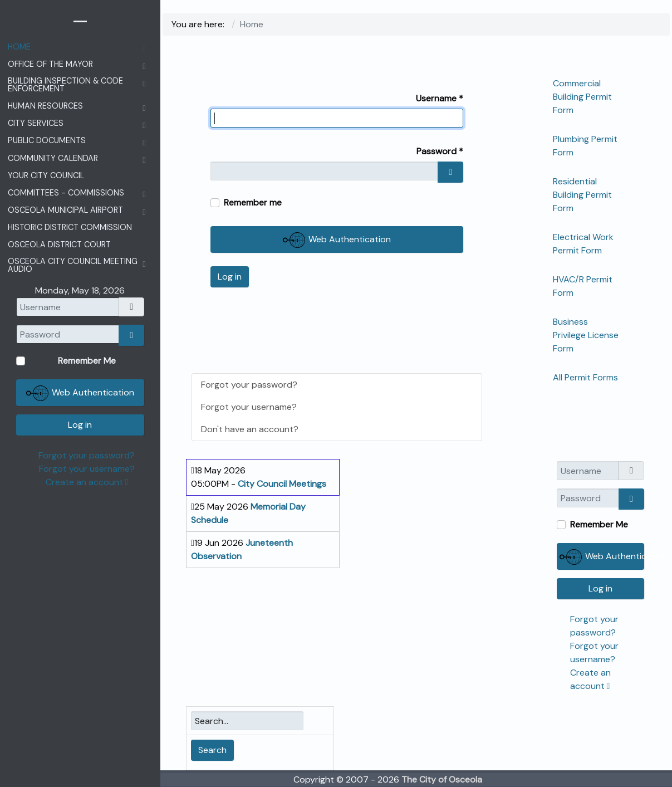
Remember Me (599, 524)
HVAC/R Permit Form (583, 286)
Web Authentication (337, 240)
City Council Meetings (282, 484)
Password (440, 151)
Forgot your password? (249, 385)
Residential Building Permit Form (582, 195)
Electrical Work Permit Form (583, 244)
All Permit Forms (585, 377)
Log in (230, 277)
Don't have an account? (250, 429)
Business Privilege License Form (586, 335)
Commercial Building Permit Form (582, 97)
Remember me (253, 202)
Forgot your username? (249, 407)
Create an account (87, 482)
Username (440, 98)
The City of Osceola (442, 779)
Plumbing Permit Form (585, 146)
